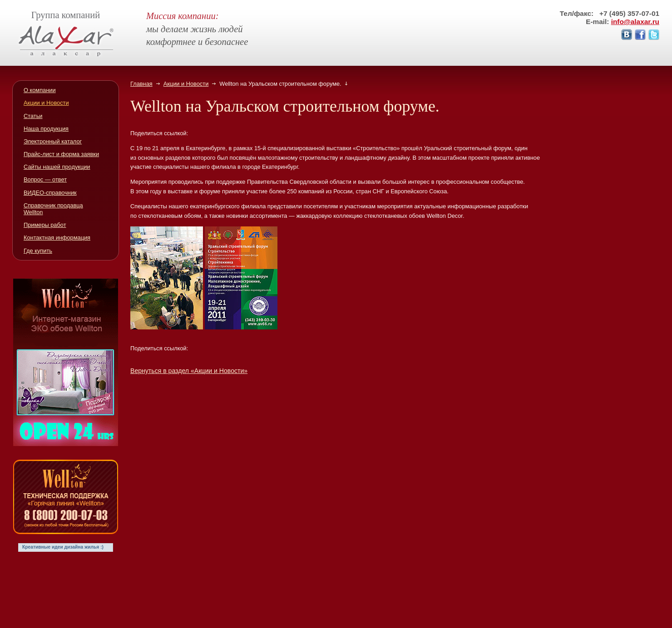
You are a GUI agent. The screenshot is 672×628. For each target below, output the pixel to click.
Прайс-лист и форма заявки (61, 154)
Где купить (38, 251)
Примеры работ (45, 225)
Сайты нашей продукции (57, 167)
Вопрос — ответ (45, 179)
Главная (141, 84)
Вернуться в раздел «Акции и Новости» (189, 371)
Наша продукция (46, 129)
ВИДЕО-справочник (50, 193)
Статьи (33, 116)
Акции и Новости (186, 84)
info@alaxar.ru (635, 22)
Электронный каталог (53, 141)
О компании (40, 90)
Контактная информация (57, 238)
